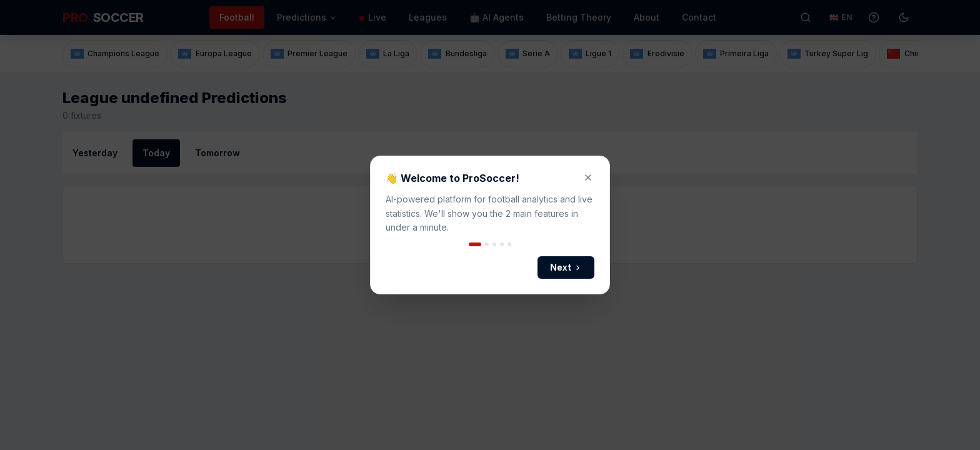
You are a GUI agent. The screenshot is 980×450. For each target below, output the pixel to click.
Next (566, 267)
